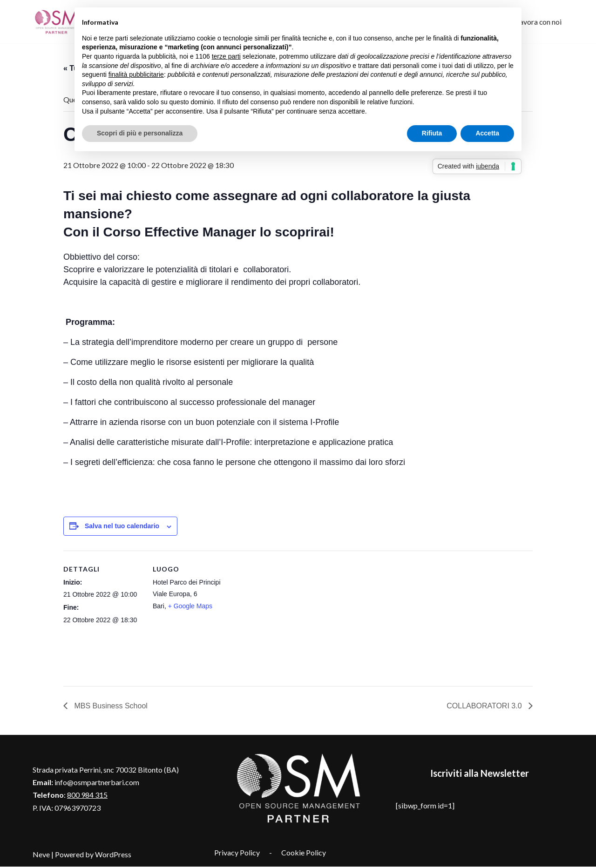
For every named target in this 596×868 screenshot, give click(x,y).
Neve (41, 856)
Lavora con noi (538, 22)
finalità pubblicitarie (136, 74)
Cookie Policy (304, 854)
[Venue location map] (291, 616)
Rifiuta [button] (432, 133)
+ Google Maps (190, 607)
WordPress (113, 856)
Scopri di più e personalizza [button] (140, 133)
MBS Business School (110, 708)
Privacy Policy (237, 854)
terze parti (226, 56)
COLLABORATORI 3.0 (485, 708)
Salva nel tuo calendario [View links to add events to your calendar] (122, 527)
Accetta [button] (487, 133)
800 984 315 (87, 797)
